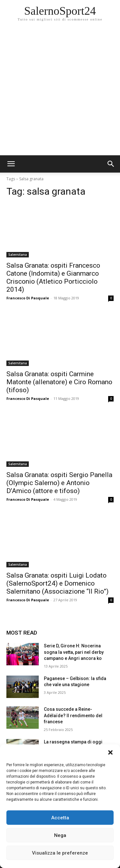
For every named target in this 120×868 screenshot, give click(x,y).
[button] (110, 752)
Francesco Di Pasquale (28, 298)
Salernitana (18, 255)
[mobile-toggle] (11, 164)
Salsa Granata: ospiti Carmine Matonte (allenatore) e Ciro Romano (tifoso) (59, 382)
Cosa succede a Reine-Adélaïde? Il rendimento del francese (73, 715)
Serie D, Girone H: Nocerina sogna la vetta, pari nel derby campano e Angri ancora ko (74, 652)
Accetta (60, 818)
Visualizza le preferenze (60, 853)
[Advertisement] (60, 92)
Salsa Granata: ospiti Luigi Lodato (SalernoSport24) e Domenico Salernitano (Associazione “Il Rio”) (57, 583)
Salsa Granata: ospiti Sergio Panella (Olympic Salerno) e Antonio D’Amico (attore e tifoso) (59, 483)
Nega (60, 835)
